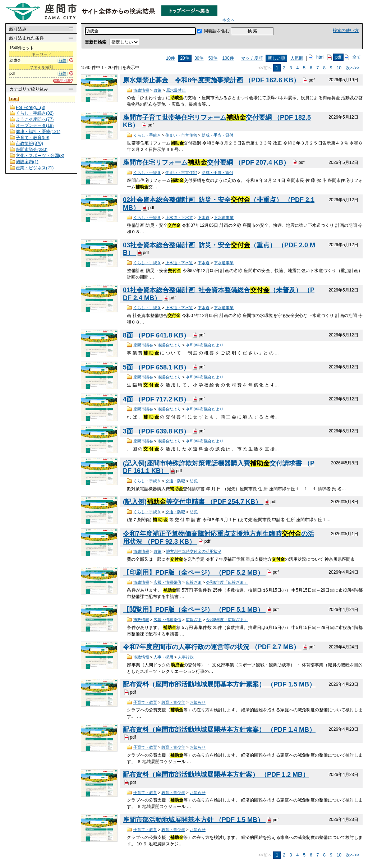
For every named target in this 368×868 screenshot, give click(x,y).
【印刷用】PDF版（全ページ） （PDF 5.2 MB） (194, 573)
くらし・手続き (147, 135)
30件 (199, 58)
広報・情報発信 (167, 582)
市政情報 (141, 90)
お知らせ (198, 702)
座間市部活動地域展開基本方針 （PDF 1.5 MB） (194, 820)
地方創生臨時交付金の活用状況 (194, 551)
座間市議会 (143, 345)
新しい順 (276, 58)
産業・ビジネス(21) (35, 168)
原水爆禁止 (176, 90)
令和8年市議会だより (205, 345)
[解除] (63, 60)
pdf (338, 57)
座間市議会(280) (32, 150)
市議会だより (169, 345)
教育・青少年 (173, 702)
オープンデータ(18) (35, 125)
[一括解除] (63, 81)
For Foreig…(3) (31, 107)
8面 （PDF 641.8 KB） (157, 335)
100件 (228, 58)
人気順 (297, 58)
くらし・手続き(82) (35, 113)
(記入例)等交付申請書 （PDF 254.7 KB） (193, 502)
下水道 (204, 217)
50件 (213, 58)
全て (356, 57)
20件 (185, 58)
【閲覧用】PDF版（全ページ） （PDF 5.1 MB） (194, 610)
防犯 (194, 481)
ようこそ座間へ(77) (35, 119)
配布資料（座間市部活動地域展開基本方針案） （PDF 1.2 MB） (216, 775)
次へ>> (353, 68)
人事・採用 (163, 657)
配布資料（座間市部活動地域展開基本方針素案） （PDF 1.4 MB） (219, 730)
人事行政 (186, 657)
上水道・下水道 (179, 217)
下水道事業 (224, 217)
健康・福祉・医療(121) (38, 132)
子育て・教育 (145, 702)
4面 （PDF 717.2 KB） (157, 399)
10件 (171, 58)
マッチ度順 (252, 58)
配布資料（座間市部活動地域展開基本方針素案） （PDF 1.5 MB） (219, 684)
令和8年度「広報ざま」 (227, 582)
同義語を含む (217, 31)
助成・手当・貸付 (217, 135)
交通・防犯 (175, 481)
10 (339, 68)
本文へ (229, 20)
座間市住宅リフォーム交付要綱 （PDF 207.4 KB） (207, 162)
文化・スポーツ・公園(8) (40, 156)
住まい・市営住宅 (181, 135)
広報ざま (194, 582)
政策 (157, 90)
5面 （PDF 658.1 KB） (157, 367)
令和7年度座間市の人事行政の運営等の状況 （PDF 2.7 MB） (212, 647)
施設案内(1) (27, 162)
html (320, 57)
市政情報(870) (29, 143)
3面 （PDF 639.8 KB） (157, 431)
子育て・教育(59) (33, 138)
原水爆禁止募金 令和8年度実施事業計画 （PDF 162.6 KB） (212, 80)
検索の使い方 (346, 31)
